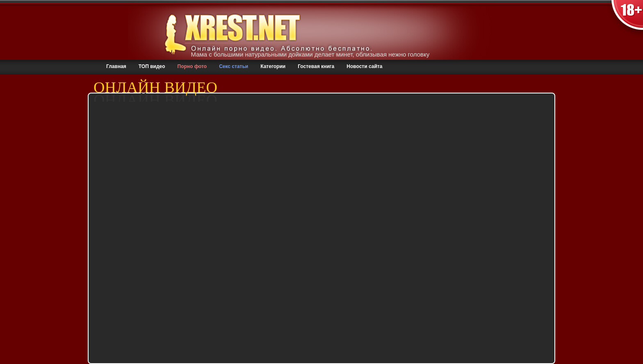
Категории (273, 66)
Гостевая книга (316, 66)
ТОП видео (152, 66)
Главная (116, 66)
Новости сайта (364, 66)
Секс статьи (234, 66)
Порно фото (192, 66)
